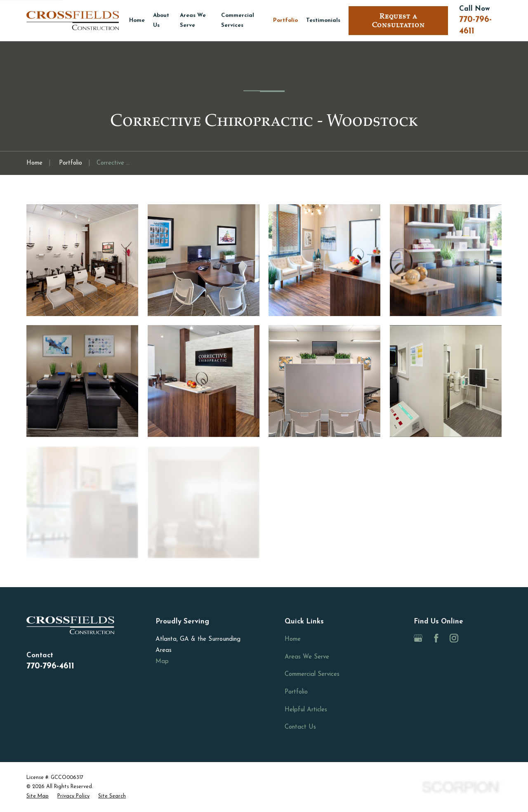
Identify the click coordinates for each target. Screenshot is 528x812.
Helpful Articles (306, 710)
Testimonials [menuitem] (323, 20)
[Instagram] (454, 638)
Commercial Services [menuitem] (238, 20)
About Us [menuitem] (161, 20)
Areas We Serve (307, 657)
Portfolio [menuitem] (285, 20)
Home (293, 639)
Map (162, 662)
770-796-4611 (50, 666)
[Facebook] (436, 638)
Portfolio (296, 692)
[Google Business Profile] (418, 638)
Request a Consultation (398, 21)
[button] (82, 260)
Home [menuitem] (137, 20)
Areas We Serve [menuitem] (193, 20)
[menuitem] (38, 797)
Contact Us (300, 727)
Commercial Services (312, 674)
